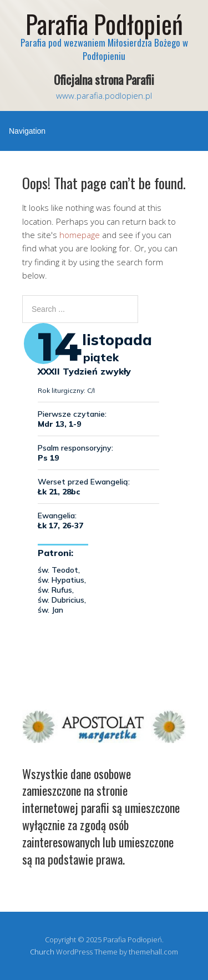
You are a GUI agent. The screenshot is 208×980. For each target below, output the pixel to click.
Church (42, 952)
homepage (80, 235)
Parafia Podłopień (104, 24)
